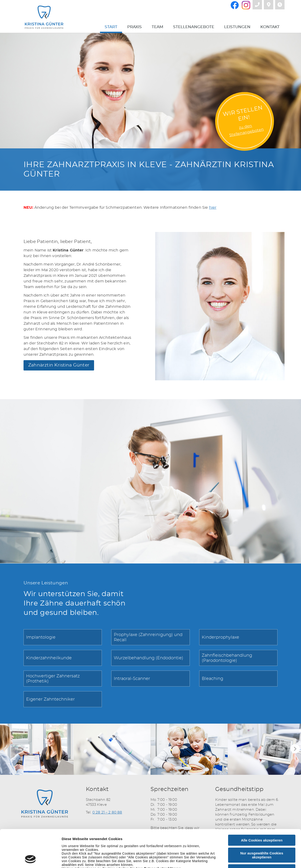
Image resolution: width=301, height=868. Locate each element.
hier (213, 208)
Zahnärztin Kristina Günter (59, 365)
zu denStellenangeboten (247, 130)
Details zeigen (250, 859)
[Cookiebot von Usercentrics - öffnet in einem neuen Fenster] (30, 859)
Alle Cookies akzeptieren (262, 805)
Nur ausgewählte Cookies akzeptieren (262, 820)
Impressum (125, 837)
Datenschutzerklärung (162, 833)
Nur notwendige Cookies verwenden (262, 837)
